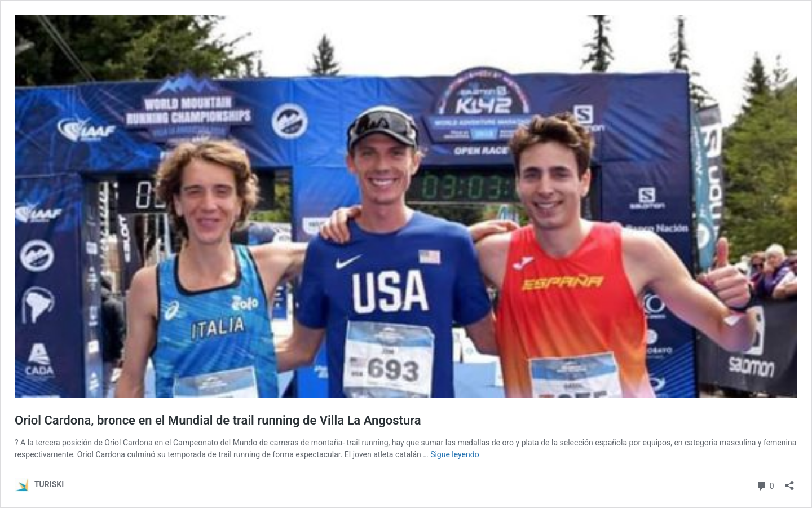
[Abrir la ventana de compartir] (789, 482)
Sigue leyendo (455, 454)
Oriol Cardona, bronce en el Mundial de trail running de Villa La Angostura (218, 420)
